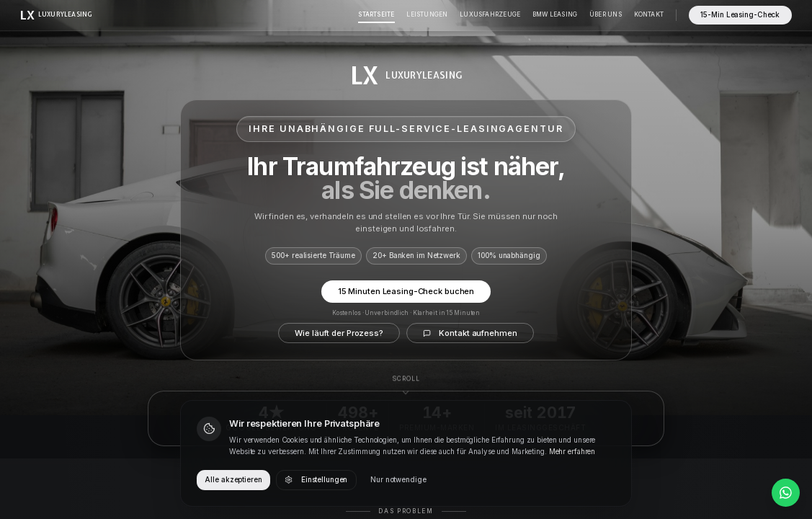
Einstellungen (316, 480)
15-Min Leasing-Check (740, 15)
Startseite (376, 14)
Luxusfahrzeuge (490, 14)
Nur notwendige (398, 480)
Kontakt (649, 14)
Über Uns (606, 14)
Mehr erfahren (572, 452)
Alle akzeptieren (233, 480)
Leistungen (427, 14)
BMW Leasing (555, 14)
